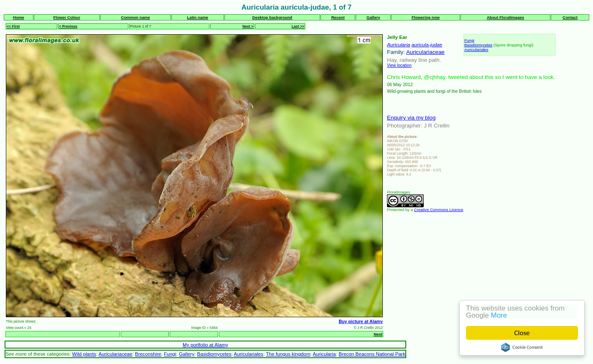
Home (19, 17)
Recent (338, 17)
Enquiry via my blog (411, 118)
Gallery (373, 17)
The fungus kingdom (288, 354)
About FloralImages (506, 17)
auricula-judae (427, 45)
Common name (136, 17)
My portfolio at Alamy (205, 345)
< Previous (68, 26)
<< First (13, 26)
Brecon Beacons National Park (372, 354)
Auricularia (398, 45)
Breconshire (148, 354)
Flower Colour (67, 17)
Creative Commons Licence (439, 210)
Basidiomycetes (478, 45)
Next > (248, 26)
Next (378, 334)
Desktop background (272, 17)
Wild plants (84, 354)
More (499, 315)
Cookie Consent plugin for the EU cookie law (522, 347)
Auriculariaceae (425, 52)
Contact (570, 17)
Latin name (197, 17)
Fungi (469, 40)
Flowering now (426, 17)
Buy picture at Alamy (361, 321)
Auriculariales (476, 50)
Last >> (298, 26)
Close (522, 333)
